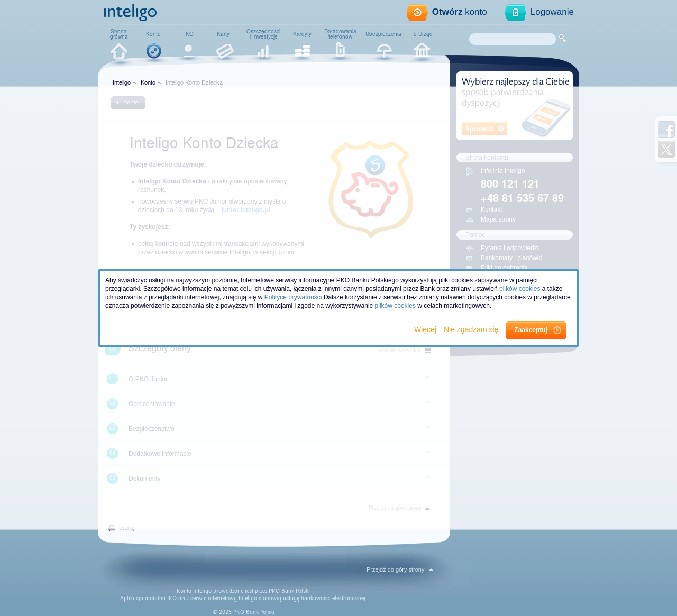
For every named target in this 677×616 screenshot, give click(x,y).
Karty (223, 34)
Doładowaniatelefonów (340, 34)
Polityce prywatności (293, 297)
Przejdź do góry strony (395, 569)
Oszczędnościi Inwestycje (263, 34)
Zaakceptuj (531, 330)
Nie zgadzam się (472, 329)
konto (460, 12)
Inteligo (122, 82)
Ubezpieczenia (383, 34)
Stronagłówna (119, 34)
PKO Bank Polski (289, 591)
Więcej (426, 329)
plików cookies (520, 289)
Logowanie (552, 12)
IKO (189, 34)
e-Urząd (423, 34)
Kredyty (302, 34)
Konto (153, 34)
